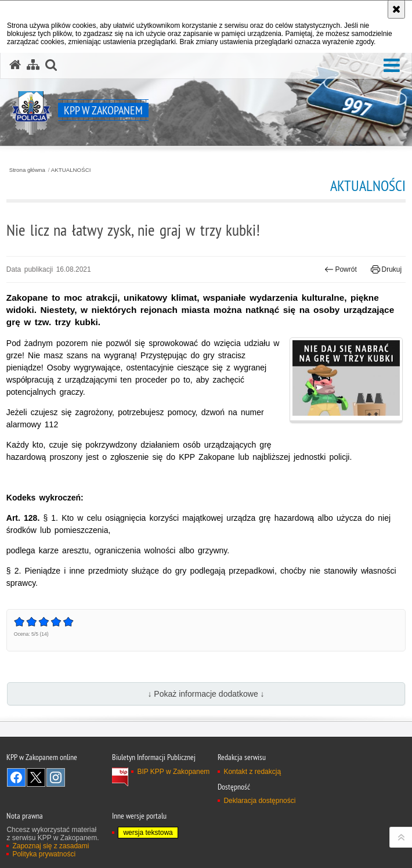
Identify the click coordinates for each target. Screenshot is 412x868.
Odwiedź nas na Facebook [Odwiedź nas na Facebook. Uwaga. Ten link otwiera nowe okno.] (16, 777)
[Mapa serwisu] (33, 65)
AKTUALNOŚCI (71, 170)
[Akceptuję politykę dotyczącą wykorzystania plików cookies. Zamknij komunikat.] (396, 9)
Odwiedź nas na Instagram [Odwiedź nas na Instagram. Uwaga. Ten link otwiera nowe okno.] (56, 777)
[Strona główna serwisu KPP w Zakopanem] (15, 65)
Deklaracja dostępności (259, 801)
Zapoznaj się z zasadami (50, 846)
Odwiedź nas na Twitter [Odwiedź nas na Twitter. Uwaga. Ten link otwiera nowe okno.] (36, 777)
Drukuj (386, 269)
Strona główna (27, 170)
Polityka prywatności (44, 854)
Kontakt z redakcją (252, 772)
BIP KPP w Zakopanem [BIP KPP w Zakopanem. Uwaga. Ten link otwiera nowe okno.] (173, 772)
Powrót (341, 269)
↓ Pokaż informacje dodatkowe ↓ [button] (206, 694)
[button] (392, 66)
